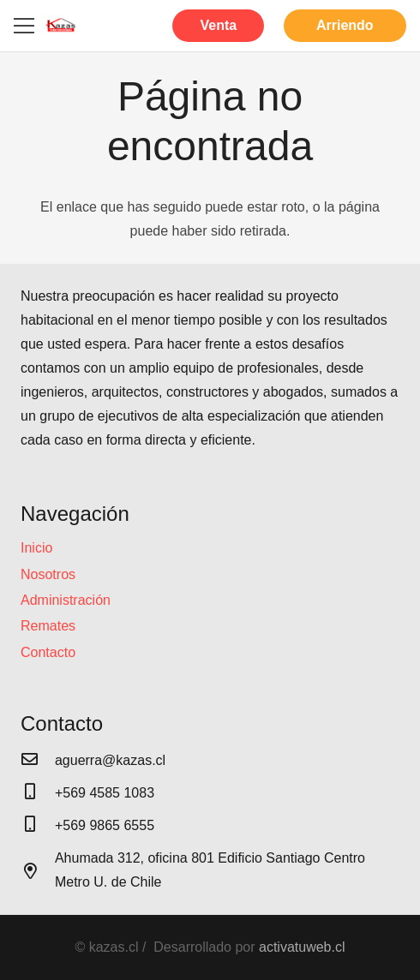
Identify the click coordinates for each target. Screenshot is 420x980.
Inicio (36, 548)
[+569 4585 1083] (38, 793)
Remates (48, 626)
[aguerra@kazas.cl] (38, 761)
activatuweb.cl (302, 947)
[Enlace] (61, 26)
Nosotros (48, 574)
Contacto (48, 652)
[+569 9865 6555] (38, 826)
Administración (66, 600)
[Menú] (24, 26)
